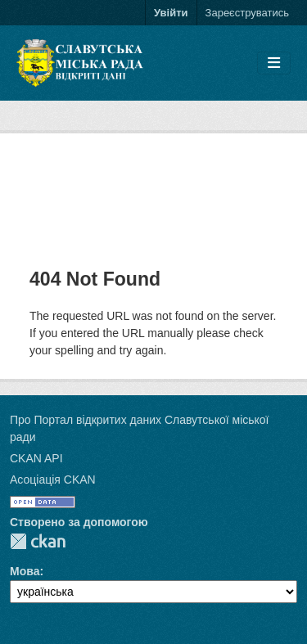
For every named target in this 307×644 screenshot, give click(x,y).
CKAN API (36, 458)
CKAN (38, 541)
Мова (25, 571)
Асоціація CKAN (53, 480)
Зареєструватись (247, 13)
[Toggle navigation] (274, 63)
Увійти (171, 13)
